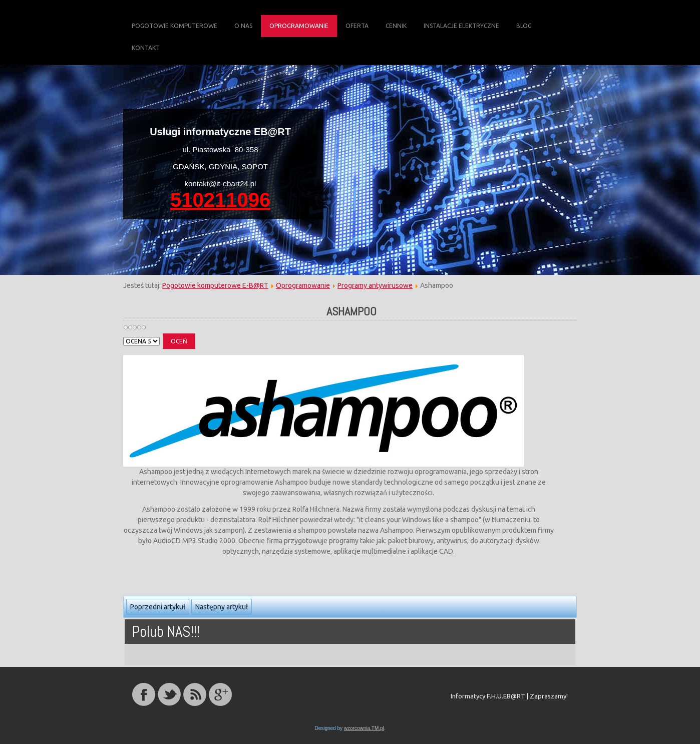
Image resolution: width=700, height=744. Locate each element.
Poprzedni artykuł (158, 607)
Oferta (357, 26)
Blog (524, 26)
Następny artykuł (222, 607)
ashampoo (352, 311)
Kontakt (146, 48)
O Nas (243, 26)
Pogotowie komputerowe (174, 26)
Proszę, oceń (123, 334)
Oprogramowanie (299, 26)
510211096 (220, 200)
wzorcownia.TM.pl (364, 728)
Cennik (396, 26)
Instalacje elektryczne (461, 26)
